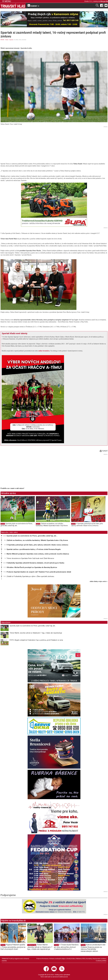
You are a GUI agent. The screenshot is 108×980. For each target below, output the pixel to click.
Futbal (7, 40)
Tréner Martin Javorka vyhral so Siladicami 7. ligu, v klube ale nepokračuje (36, 633)
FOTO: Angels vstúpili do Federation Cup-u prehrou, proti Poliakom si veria (36, 640)
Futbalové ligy (32, 945)
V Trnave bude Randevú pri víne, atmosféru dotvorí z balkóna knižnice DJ (66, 947)
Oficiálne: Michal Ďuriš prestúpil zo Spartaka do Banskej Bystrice (32, 567)
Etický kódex (71, 959)
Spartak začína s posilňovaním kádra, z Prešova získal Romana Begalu (34, 549)
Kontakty (89, 959)
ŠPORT (2, 40)
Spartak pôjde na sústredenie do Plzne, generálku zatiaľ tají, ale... (17, 525)
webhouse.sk (63, 977)
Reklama (79, 959)
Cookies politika (101, 961)
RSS (84, 959)
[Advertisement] (54, 143)
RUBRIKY (34, 6)
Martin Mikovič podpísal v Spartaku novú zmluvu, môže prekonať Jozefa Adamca (38, 554)
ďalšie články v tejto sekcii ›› (99, 582)
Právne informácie (42, 959)
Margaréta (104, 1)
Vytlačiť (104, 451)
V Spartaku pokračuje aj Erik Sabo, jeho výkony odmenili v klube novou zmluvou (87, 525)
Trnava (3, 945)
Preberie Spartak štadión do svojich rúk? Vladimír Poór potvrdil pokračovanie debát (39, 572)
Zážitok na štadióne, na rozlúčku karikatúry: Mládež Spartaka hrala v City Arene (52, 525)
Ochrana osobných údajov (57, 959)
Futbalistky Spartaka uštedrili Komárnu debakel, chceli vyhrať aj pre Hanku (35, 563)
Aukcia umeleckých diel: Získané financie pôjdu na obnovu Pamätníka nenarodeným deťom (93, 948)
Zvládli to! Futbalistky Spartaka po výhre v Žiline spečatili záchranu (30, 576)
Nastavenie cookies (99, 959)
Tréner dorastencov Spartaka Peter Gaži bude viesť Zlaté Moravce (30, 558)
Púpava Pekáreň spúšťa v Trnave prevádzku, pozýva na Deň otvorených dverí (13, 947)
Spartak (11, 40)
